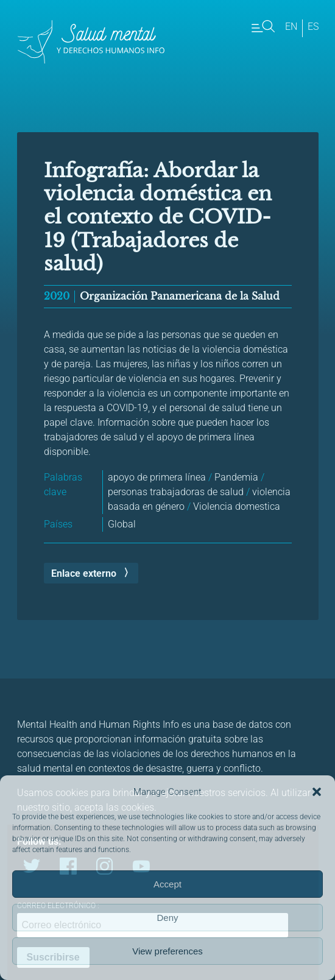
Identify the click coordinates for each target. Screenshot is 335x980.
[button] (317, 792)
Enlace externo (84, 573)
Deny (167, 918)
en (291, 26)
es (313, 26)
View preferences (167, 951)
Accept (167, 884)
